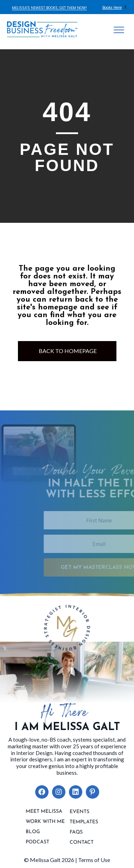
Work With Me (45, 822)
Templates (84, 822)
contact (82, 843)
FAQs (76, 832)
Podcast (37, 842)
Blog (33, 832)
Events (79, 812)
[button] (42, 792)
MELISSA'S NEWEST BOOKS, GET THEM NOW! (49, 8)
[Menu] (119, 30)
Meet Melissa (44, 812)
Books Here (112, 8)
